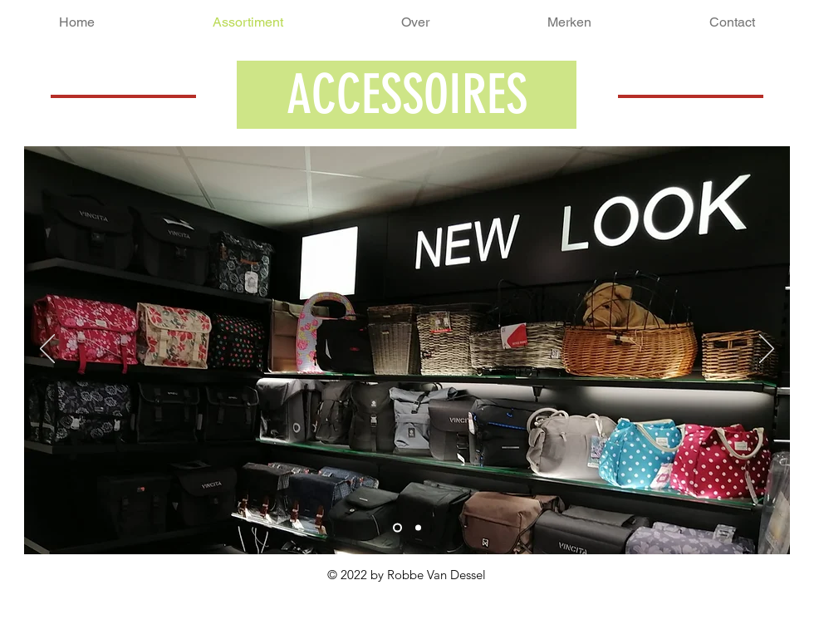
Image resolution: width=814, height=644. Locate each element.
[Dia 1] (397, 528)
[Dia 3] (418, 528)
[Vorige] (47, 350)
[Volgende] (767, 350)
